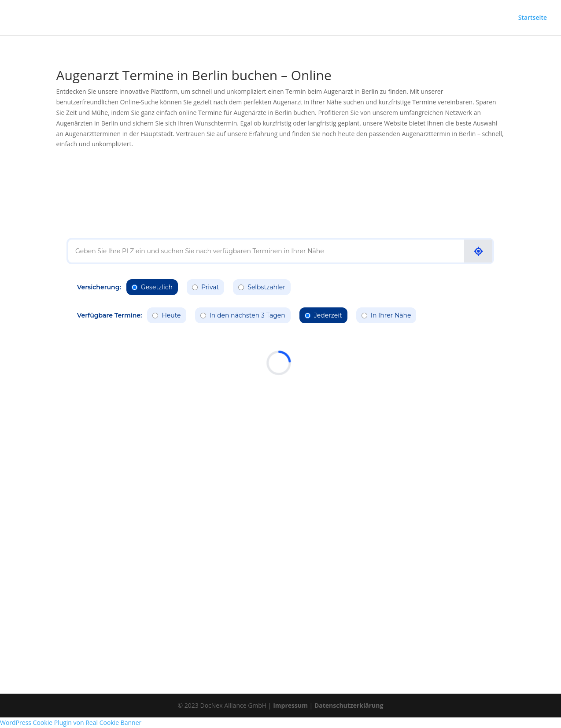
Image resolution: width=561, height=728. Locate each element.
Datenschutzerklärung (349, 705)
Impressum (290, 705)
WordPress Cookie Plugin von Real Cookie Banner (71, 722)
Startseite (533, 18)
